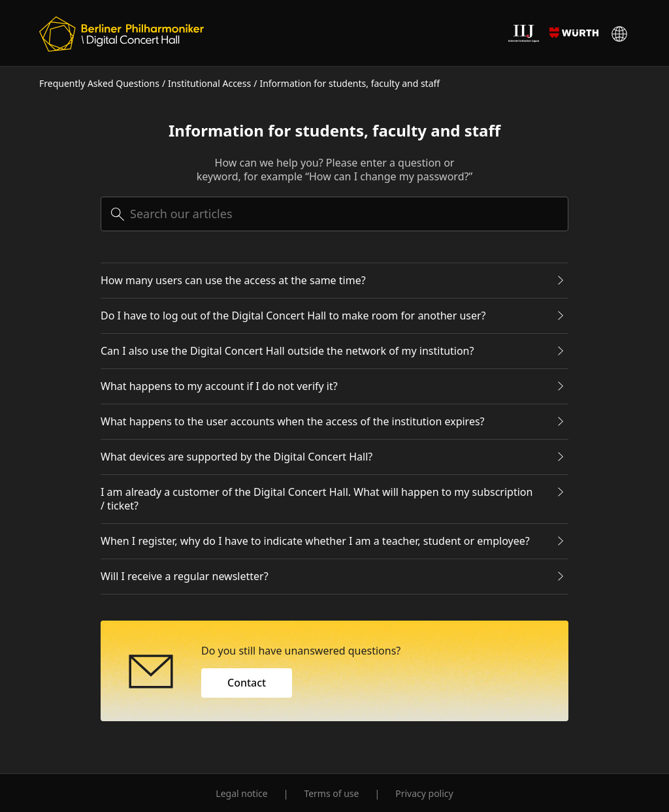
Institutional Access (209, 83)
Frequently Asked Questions (99, 83)
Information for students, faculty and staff (350, 83)
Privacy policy (424, 793)
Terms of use (331, 793)
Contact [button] (247, 683)
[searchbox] (334, 214)
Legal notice (241, 793)
